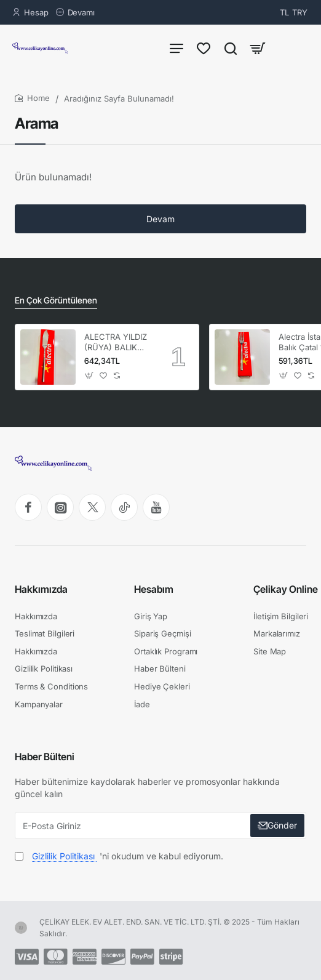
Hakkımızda (41, 589)
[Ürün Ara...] (231, 48)
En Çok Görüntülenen (56, 300)
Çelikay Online (286, 589)
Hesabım (154, 589)
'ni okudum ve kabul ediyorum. (119, 856)
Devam (160, 219)
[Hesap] (30, 12)
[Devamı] (75, 12)
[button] (89, 376)
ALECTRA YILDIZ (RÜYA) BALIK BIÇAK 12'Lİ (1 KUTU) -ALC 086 (117, 343)
